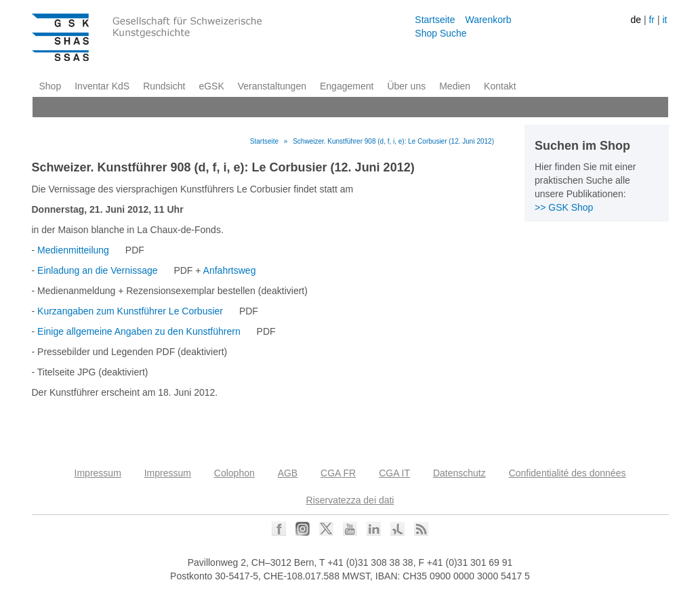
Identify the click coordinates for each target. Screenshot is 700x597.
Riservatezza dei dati (350, 500)
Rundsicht (164, 86)
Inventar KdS (102, 86)
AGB (288, 473)
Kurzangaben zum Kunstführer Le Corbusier (130, 311)
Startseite (435, 20)
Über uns (406, 86)
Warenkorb (488, 20)
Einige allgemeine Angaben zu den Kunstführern (139, 331)
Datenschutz (459, 473)
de (636, 20)
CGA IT (394, 473)
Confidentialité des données (568, 473)
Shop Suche (440, 33)
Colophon (234, 473)
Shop (50, 86)
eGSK (211, 86)
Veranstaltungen (272, 86)
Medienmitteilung (73, 250)
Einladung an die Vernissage (97, 270)
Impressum (98, 473)
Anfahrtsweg (230, 270)
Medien (455, 86)
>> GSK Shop (564, 207)
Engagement (347, 86)
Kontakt (500, 86)
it (664, 20)
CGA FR (338, 473)
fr (652, 20)
